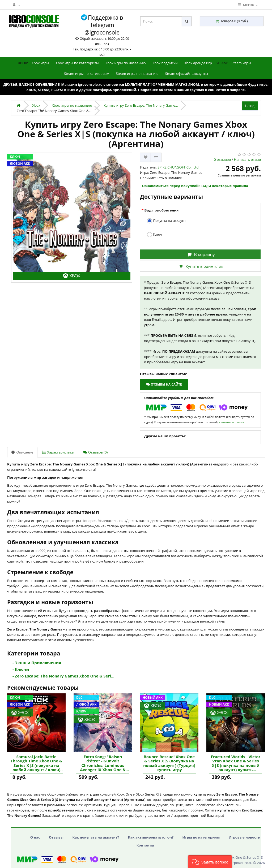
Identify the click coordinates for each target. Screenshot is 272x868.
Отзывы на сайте (164, 384)
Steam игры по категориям (87, 74)
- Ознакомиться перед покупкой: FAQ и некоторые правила (194, 186)
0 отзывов (222, 159)
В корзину (200, 254)
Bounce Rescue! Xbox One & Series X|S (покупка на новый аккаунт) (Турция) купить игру (169, 763)
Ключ (154, 235)
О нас (35, 837)
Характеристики (58, 452)
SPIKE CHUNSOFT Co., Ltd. (178, 167)
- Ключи (21, 669)
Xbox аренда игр (198, 63)
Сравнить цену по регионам (239, 175)
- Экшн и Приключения (37, 663)
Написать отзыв (247, 159)
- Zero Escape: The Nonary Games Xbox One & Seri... (63, 676)
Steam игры (241, 63)
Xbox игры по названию (126, 63)
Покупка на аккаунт (166, 221)
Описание (22, 452)
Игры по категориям (201, 837)
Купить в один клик (200, 266)
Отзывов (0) (95, 452)
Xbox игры (40, 63)
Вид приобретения (161, 210)
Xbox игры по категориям (77, 63)
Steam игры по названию (137, 74)
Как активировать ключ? (151, 837)
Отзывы (56, 837)
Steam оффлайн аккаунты (187, 74)
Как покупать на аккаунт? (96, 837)
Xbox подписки (165, 63)
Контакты (145, 845)
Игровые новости (245, 837)
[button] (210, 861)
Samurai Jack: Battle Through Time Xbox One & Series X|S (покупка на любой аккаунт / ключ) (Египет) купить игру (37, 763)
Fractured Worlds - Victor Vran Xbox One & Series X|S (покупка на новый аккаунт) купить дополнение (236, 763)
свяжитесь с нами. (232, 422)
